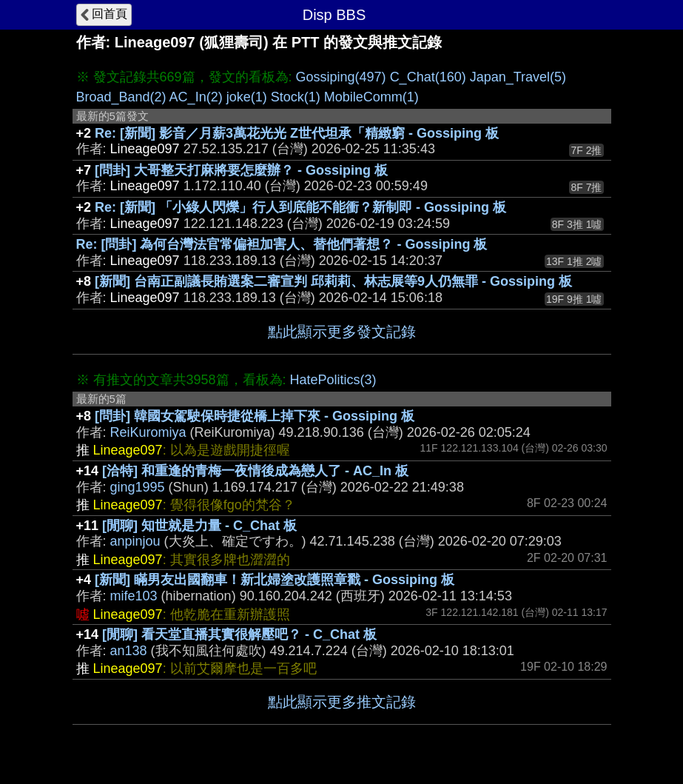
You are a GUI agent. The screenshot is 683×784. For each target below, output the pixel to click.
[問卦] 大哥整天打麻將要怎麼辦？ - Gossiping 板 (241, 170)
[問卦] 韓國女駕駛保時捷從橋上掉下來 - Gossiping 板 (255, 416)
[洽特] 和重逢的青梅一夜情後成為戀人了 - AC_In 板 (255, 471)
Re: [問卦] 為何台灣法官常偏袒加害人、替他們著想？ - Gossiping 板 (282, 244)
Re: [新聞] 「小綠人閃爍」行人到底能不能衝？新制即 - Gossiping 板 (300, 207)
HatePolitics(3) (333, 380)
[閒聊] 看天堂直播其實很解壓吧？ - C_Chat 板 (239, 634)
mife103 (134, 596)
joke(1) (247, 97)
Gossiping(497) (341, 77)
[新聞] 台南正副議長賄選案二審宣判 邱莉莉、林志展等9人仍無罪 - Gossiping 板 (333, 281)
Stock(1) (296, 97)
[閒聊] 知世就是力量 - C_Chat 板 (199, 526)
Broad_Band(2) (121, 97)
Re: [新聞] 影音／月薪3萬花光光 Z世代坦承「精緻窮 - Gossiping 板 (297, 133)
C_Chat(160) (428, 77)
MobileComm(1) (371, 97)
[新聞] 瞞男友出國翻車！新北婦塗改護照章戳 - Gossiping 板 (275, 580)
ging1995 (138, 487)
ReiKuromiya (148, 432)
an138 (129, 651)
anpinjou (135, 541)
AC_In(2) (196, 97)
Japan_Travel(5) (518, 77)
